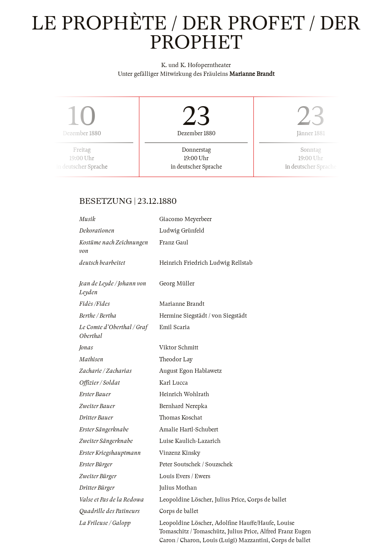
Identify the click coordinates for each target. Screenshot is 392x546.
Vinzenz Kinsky (180, 453)
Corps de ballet (267, 500)
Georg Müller (177, 284)
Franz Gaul (174, 243)
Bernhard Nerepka (183, 406)
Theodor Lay (176, 359)
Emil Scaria (175, 327)
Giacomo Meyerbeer (185, 219)
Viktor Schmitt (179, 348)
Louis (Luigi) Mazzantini (235, 540)
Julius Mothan (178, 488)
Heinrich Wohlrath (184, 394)
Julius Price (229, 500)
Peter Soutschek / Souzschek (196, 464)
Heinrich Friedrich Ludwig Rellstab (206, 263)
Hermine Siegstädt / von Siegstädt (203, 316)
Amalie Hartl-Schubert (189, 430)
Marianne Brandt (182, 304)
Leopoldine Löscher (185, 500)
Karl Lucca (174, 383)
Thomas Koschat (181, 418)
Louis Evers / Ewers (185, 476)
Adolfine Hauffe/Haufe (244, 523)
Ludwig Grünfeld (182, 231)
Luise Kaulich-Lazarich (190, 441)
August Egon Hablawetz (190, 371)
